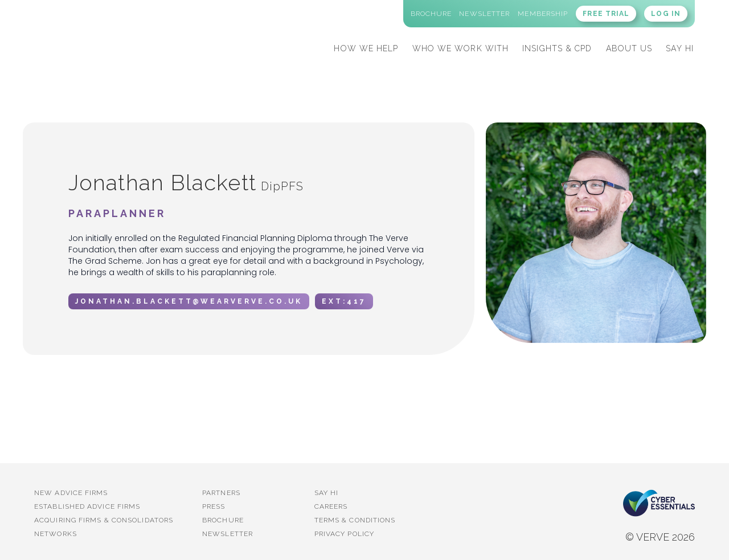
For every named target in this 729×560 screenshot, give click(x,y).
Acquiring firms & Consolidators (104, 520)
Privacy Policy (344, 534)
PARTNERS (221, 493)
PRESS (214, 506)
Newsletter (228, 534)
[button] (366, 47)
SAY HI (680, 48)
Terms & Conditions (355, 520)
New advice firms (71, 493)
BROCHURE (223, 520)
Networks (56, 534)
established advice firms (87, 506)
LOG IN (666, 14)
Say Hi (327, 493)
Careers (331, 506)
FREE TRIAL (606, 14)
